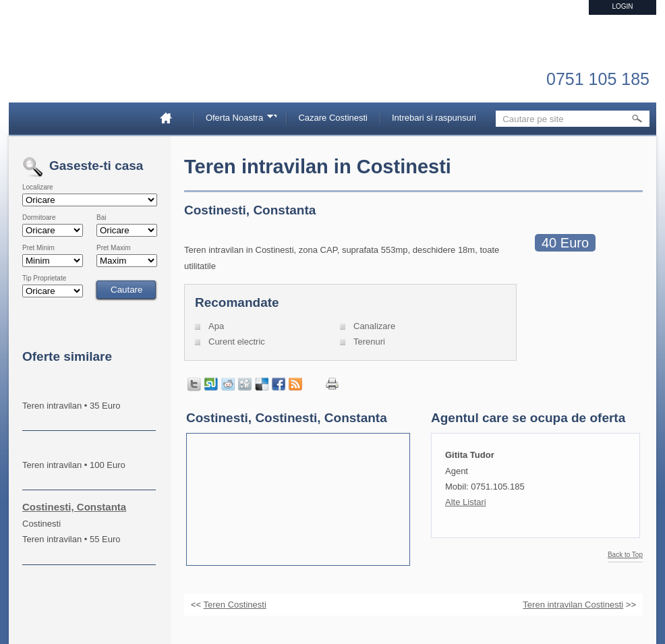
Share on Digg (245, 384)
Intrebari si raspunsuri (434, 118)
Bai (101, 218)
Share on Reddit (228, 384)
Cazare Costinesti (333, 118)
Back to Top (625, 555)
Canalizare (374, 326)
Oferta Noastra (237, 120)
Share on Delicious (262, 384)
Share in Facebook (279, 384)
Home (171, 118)
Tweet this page (194, 384)
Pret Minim (38, 248)
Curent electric (237, 342)
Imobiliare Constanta (93, 67)
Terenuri (369, 342)
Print (332, 384)
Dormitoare (39, 218)
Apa (216, 326)
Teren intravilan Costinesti (573, 605)
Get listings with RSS (295, 384)
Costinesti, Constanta (74, 507)
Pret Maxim (114, 248)
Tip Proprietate (44, 279)
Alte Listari (466, 502)
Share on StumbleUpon (211, 384)
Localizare (38, 187)
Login (622, 6)
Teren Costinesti (235, 605)
